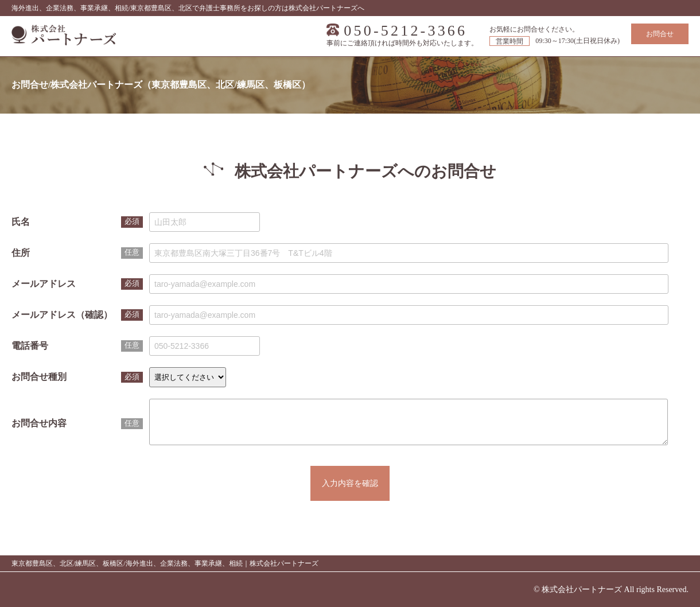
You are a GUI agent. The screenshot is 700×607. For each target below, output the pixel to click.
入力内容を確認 (350, 492)
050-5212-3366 (405, 31)
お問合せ (660, 34)
